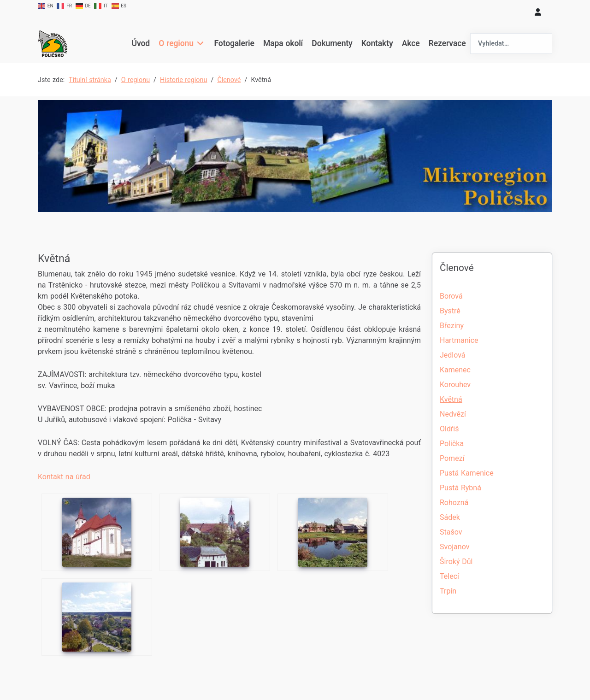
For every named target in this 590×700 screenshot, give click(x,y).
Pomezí (452, 458)
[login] (538, 12)
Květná (451, 399)
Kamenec (455, 370)
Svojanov (454, 547)
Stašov (451, 532)
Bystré (450, 311)
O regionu (176, 43)
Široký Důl (456, 562)
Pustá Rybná (460, 488)
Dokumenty (332, 43)
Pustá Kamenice (467, 473)
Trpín (448, 591)
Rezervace (447, 43)
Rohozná (454, 503)
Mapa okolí (283, 43)
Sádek (450, 517)
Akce (411, 43)
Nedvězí (453, 414)
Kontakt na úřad (64, 477)
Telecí (449, 576)
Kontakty (377, 43)
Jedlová (453, 355)
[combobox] (511, 44)
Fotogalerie (234, 43)
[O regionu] (199, 43)
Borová (451, 296)
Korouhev (455, 385)
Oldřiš (449, 429)
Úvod (140, 43)
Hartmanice (459, 340)
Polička (452, 444)
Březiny (452, 326)
